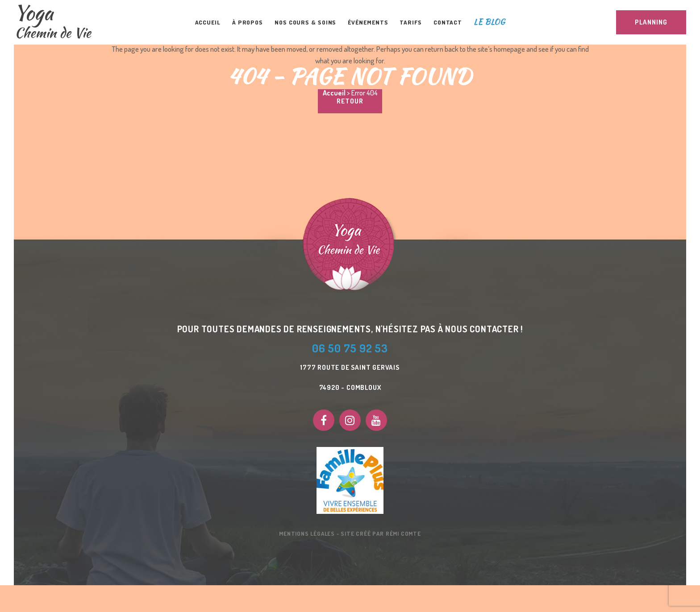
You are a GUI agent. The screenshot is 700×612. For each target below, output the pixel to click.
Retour (350, 101)
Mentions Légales (307, 533)
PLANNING (651, 22)
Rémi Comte (403, 533)
